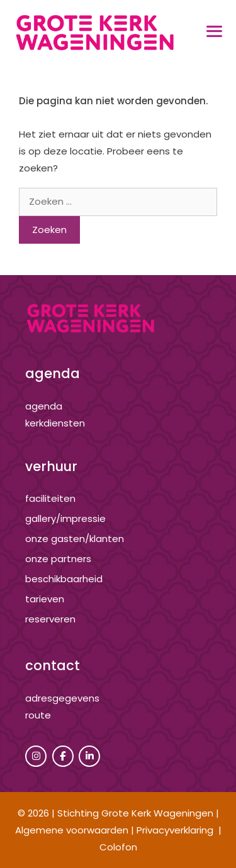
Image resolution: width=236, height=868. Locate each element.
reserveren (50, 619)
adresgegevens (62, 698)
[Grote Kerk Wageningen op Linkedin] (89, 756)
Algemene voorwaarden (72, 830)
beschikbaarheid (64, 579)
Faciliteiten (50, 498)
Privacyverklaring (175, 830)
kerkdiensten (55, 423)
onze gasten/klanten (75, 539)
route (38, 715)
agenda (44, 406)
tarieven (45, 599)
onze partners (58, 559)
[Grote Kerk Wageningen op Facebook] (63, 756)
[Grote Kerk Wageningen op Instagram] (36, 756)
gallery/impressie (65, 518)
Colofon (118, 847)
